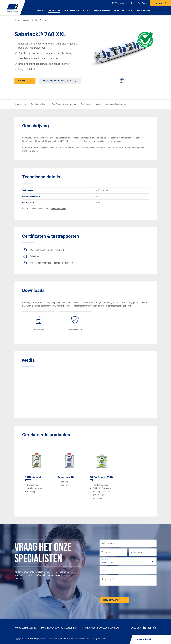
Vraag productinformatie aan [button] (58, 81)
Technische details (39, 104)
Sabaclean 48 (66, 477)
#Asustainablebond (25, 628)
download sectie (58, 209)
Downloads (86, 104)
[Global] (131, 3)
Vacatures (118, 3)
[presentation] (119, 592)
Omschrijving (20, 104)
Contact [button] (158, 3)
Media (98, 104)
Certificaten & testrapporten (64, 104)
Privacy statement (55, 639)
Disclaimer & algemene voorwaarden (77, 639)
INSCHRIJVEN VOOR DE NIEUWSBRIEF (59, 628)
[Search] (143, 3)
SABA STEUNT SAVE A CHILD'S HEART (101, 628)
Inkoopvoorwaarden (99, 639)
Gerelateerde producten (116, 104)
